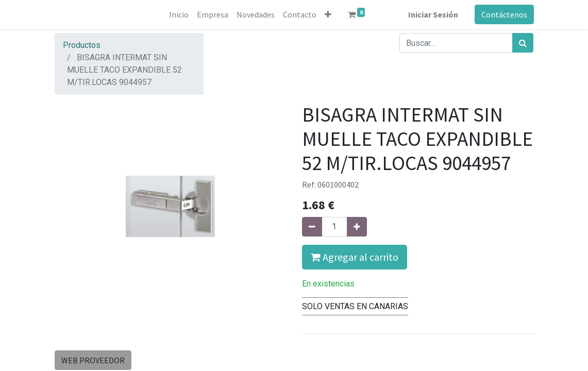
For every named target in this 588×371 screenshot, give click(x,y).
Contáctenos (504, 14)
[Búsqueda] (523, 43)
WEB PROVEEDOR (93, 360)
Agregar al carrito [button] (355, 257)
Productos (82, 45)
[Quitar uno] (312, 227)
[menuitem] (179, 14)
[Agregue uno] (357, 227)
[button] (328, 14)
